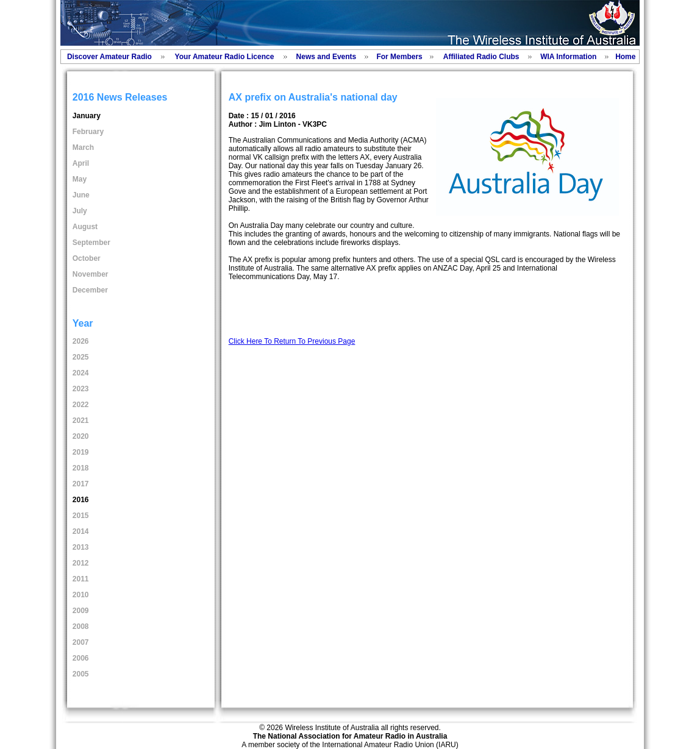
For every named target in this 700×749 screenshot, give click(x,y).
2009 (81, 611)
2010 (81, 595)
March (83, 147)
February (88, 132)
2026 (81, 341)
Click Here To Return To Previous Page (292, 341)
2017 (81, 484)
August (85, 227)
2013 (81, 547)
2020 (81, 436)
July (80, 211)
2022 (81, 405)
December (90, 290)
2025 (81, 357)
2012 (81, 563)
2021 (81, 421)
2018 (81, 468)
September (91, 243)
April (81, 163)
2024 (81, 373)
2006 (81, 658)
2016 (81, 500)
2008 (81, 627)
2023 (81, 389)
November (91, 274)
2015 (81, 516)
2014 (81, 531)
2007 (81, 642)
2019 (81, 452)
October (87, 258)
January (87, 116)
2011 (81, 579)
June (81, 195)
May (80, 179)
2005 (81, 674)
